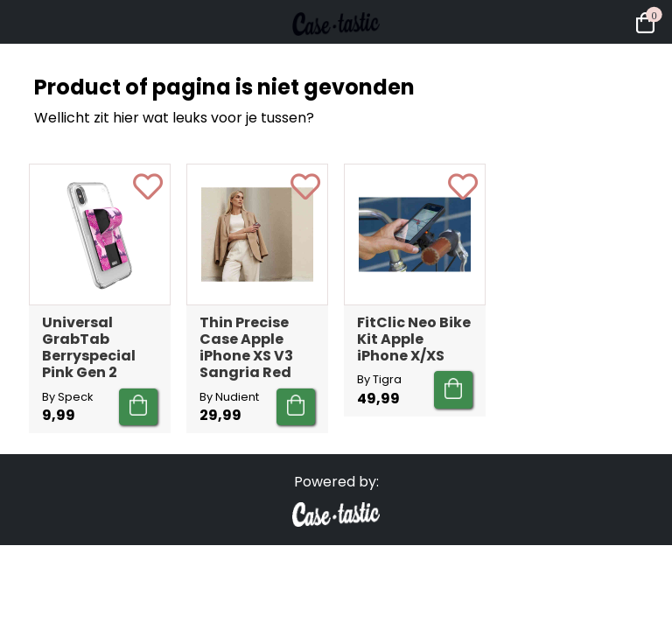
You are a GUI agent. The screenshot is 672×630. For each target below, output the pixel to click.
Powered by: (336, 482)
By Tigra (379, 379)
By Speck (67, 397)
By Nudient (229, 397)
